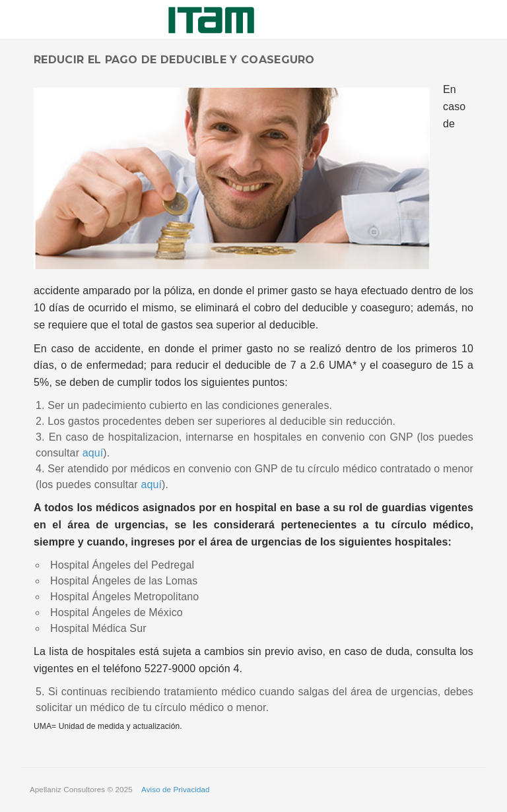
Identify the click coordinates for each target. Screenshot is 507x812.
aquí (93, 453)
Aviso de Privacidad (176, 790)
